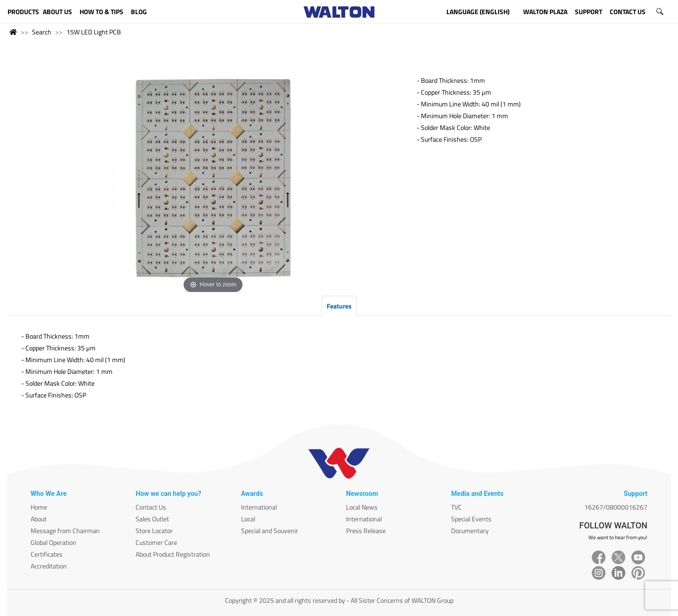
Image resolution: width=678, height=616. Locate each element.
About (39, 519)
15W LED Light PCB (94, 32)
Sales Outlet (152, 519)
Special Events (471, 519)
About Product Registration (173, 554)
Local (248, 519)
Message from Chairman (65, 531)
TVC (456, 507)
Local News (362, 507)
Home (39, 507)
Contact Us (151, 507)
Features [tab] (339, 306)
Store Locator (154, 531)
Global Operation (53, 542)
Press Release (366, 531)
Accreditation (49, 566)
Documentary (470, 531)
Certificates (47, 554)
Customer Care (156, 542)
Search (42, 32)
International (259, 507)
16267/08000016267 (616, 507)
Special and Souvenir (270, 531)
